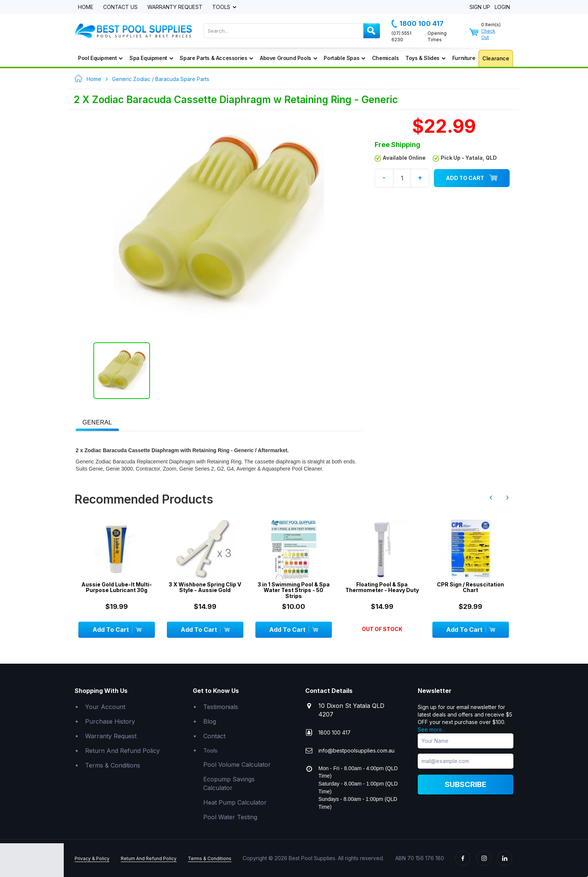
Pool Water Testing (230, 817)
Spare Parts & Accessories (216, 58)
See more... (432, 729)
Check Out (488, 34)
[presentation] (97, 423)
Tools (222, 7)
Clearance (496, 58)
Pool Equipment (100, 58)
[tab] (97, 422)
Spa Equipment (151, 58)
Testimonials (221, 707)
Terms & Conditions (113, 765)
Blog (210, 721)
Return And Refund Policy (122, 751)
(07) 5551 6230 (401, 36)
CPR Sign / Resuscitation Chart (470, 587)
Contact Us (120, 7)
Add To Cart (472, 178)
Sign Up (480, 7)
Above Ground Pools (288, 58)
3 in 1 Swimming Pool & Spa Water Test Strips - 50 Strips (294, 590)
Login (502, 7)
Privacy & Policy (92, 858)
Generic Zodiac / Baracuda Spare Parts (161, 79)
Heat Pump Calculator (235, 802)
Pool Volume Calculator (237, 765)
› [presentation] (507, 497)
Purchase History (110, 721)
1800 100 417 (418, 24)
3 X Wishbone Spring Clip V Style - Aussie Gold (205, 587)
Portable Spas (344, 58)
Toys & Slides (425, 58)
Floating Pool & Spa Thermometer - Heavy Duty (382, 587)
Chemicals (385, 58)
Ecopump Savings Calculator (229, 783)
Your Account (105, 707)
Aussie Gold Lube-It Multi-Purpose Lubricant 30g (117, 587)
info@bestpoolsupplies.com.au (356, 750)
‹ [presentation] (491, 497)
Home (86, 7)
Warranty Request (175, 7)
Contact (214, 736)
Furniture (464, 58)
